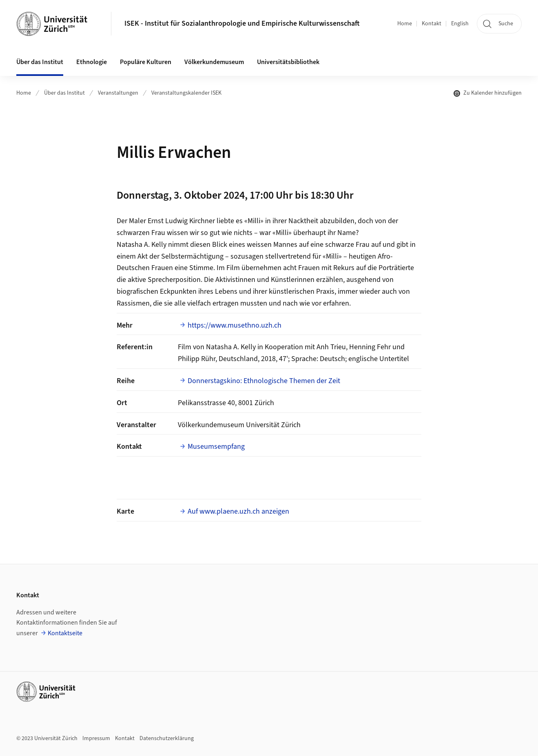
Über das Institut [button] (40, 62)
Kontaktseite (65, 633)
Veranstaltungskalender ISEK (186, 93)
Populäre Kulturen (146, 62)
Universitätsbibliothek (288, 62)
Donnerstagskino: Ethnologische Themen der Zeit (264, 381)
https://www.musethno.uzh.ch (235, 325)
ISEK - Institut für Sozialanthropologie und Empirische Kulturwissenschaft (242, 23)
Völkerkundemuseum (214, 62)
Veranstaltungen (118, 93)
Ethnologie (92, 62)
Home (405, 24)
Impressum (96, 738)
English (460, 24)
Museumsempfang (216, 447)
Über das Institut (64, 93)
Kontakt (432, 24)
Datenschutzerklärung (167, 738)
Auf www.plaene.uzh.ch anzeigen (238, 511)
